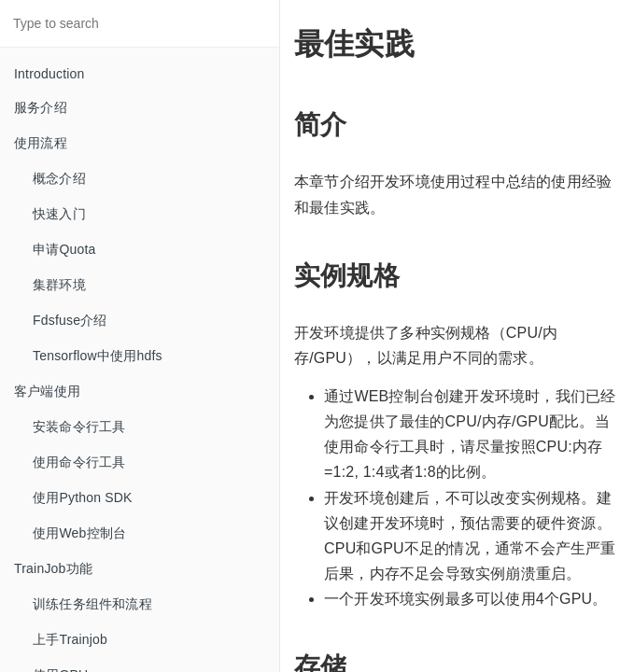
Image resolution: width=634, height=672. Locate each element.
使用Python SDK (83, 497)
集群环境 (59, 285)
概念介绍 (59, 178)
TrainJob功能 (53, 568)
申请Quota (64, 249)
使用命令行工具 (79, 462)
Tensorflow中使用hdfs (98, 356)
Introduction (49, 74)
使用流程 (41, 143)
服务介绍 (41, 107)
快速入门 (59, 214)
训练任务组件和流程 (92, 604)
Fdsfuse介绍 (70, 320)
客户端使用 (47, 391)
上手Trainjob (70, 639)
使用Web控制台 (79, 533)
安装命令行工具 (79, 427)
